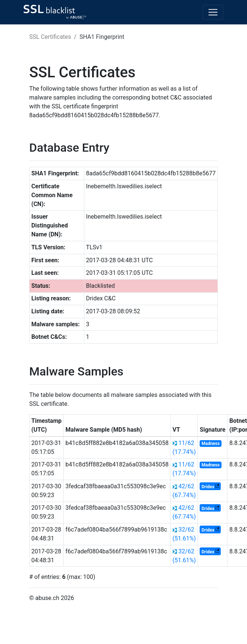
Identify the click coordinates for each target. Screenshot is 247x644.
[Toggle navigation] (213, 12)
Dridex (208, 487)
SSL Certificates (50, 37)
